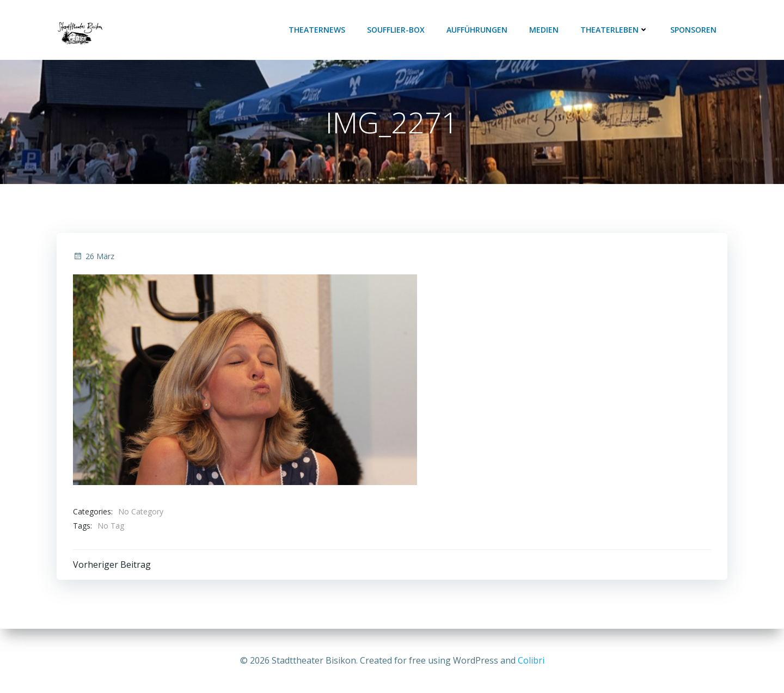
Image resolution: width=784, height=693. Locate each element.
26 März (94, 256)
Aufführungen (477, 30)
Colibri (531, 660)
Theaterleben (614, 30)
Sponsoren (693, 30)
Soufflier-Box (396, 30)
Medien (544, 30)
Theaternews (317, 30)
